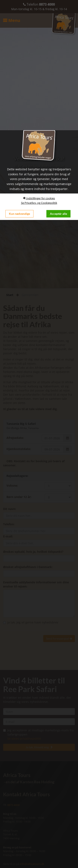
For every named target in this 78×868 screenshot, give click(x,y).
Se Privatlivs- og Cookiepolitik (39, 203)
